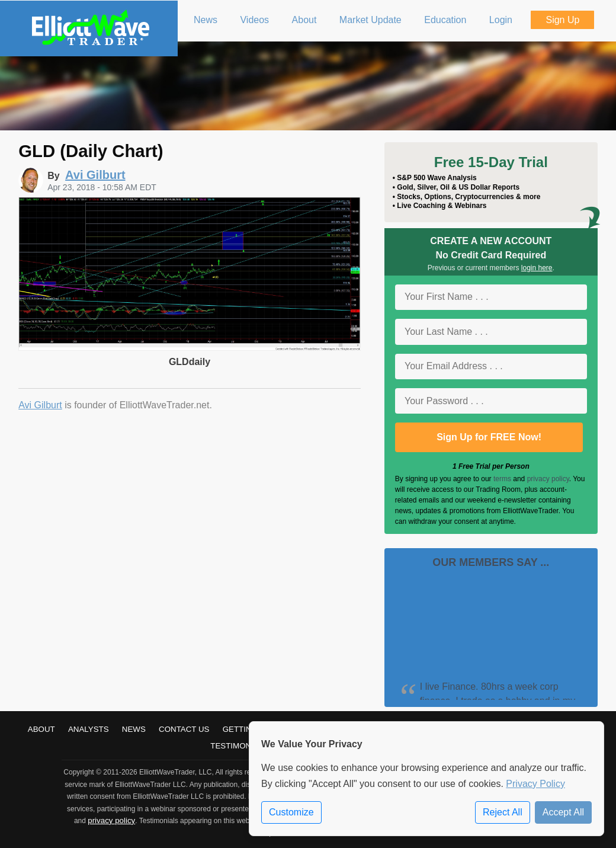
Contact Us (184, 729)
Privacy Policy (535, 784)
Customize (291, 812)
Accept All (563, 812)
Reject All (503, 812)
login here (537, 268)
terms (502, 479)
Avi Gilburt (40, 405)
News (134, 729)
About (41, 729)
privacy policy (548, 479)
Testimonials (239, 746)
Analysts (89, 729)
